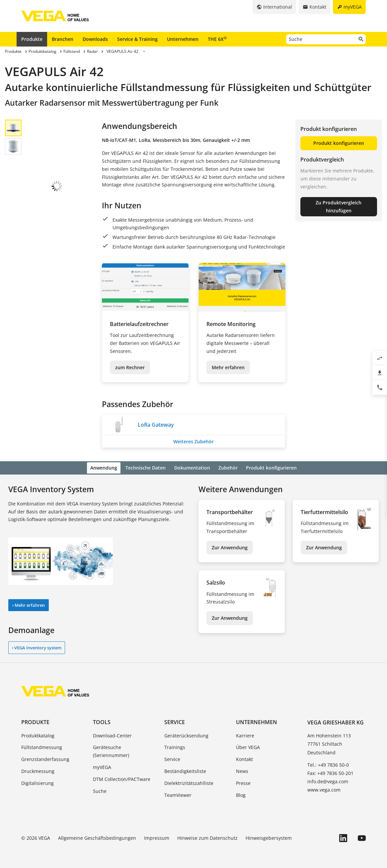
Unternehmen (183, 39)
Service (175, 721)
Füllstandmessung (42, 747)
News (242, 770)
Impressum (157, 837)
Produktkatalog (38, 735)
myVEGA (102, 766)
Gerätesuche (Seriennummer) (111, 751)
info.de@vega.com (328, 780)
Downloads (95, 39)
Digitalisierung (38, 782)
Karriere (245, 735)
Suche (100, 790)
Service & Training (137, 39)
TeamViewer (178, 794)
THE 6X (217, 39)
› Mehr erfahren (29, 604)
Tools (102, 721)
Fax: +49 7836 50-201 (330, 772)
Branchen (63, 39)
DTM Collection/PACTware (122, 778)
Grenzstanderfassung (45, 758)
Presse (243, 782)
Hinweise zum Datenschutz (207, 837)
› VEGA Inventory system (37, 647)
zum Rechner (130, 367)
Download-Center (112, 735)
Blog (241, 794)
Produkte (32, 39)
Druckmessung (38, 770)
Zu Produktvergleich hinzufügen (339, 207)
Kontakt (244, 758)
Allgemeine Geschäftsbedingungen (97, 837)
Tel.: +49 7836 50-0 (328, 764)
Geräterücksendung (186, 735)
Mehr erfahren (228, 367)
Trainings (175, 747)
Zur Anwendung (230, 546)
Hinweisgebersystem (269, 837)
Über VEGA (248, 747)
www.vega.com (324, 789)
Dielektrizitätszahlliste (189, 782)
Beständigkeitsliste (185, 770)
